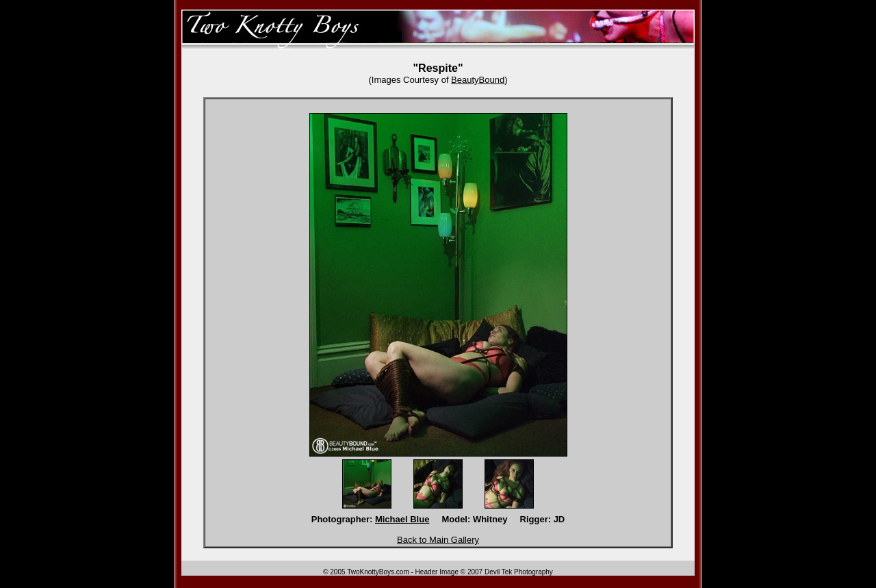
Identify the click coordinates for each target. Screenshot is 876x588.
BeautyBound (478, 80)
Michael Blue (402, 519)
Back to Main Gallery (438, 540)
